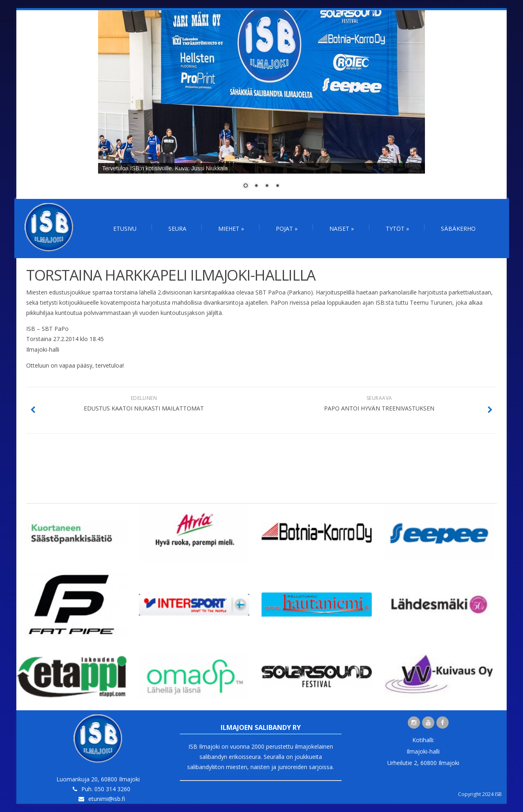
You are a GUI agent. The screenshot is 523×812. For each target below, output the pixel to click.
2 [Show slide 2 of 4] (256, 186)
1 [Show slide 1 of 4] (246, 186)
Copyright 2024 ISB (480, 794)
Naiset (342, 229)
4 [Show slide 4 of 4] (277, 186)
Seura (177, 229)
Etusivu (125, 229)
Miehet (231, 229)
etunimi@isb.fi (107, 799)
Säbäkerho (458, 229)
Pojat (287, 229)
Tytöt (397, 229)
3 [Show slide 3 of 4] (267, 186)
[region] (261, 105)
